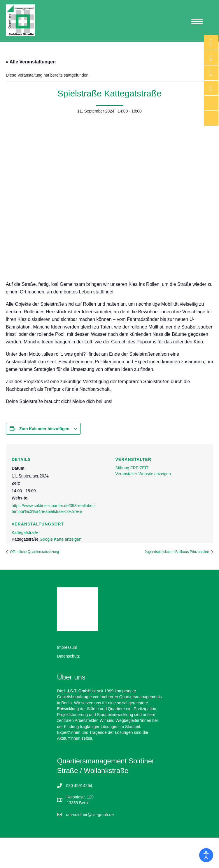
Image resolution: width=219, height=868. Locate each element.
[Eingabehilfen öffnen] (206, 855)
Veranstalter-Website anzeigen (143, 474)
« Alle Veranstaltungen (31, 62)
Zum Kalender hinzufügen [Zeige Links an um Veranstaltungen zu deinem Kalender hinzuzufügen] (44, 429)
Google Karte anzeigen (61, 539)
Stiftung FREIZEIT (132, 468)
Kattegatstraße (25, 532)
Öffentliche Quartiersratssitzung (34, 552)
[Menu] (197, 22)
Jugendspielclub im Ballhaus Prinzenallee (177, 552)
